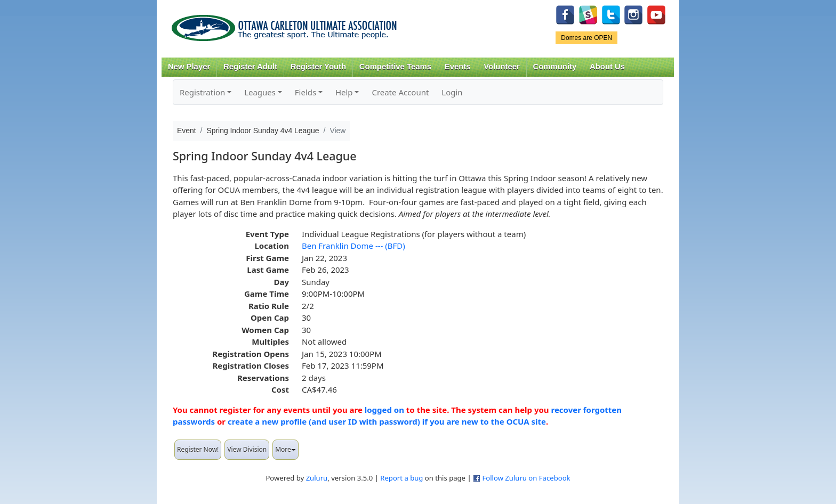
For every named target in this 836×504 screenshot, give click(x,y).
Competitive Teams (395, 67)
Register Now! (198, 449)
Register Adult (250, 67)
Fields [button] (306, 92)
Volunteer (501, 67)
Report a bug (401, 478)
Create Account (400, 92)
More (286, 449)
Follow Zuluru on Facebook (526, 478)
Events (458, 67)
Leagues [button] (260, 92)
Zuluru (317, 478)
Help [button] (344, 92)
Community (555, 67)
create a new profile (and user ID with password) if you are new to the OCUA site (387, 421)
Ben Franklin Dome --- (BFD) (353, 246)
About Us (607, 67)
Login (452, 92)
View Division (247, 449)
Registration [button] (202, 92)
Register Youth (318, 67)
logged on (384, 410)
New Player (189, 67)
